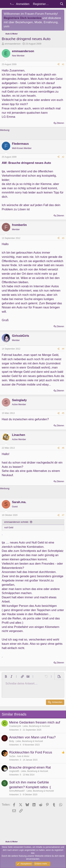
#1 (63, 64)
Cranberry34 (15, 726)
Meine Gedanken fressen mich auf (35, 722)
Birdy (12, 741)
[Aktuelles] (54, 4)
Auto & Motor (23, 756)
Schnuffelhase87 (17, 791)
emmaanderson (13, 44)
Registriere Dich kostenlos (23, 18)
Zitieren (60, 123)
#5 (63, 413)
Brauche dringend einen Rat (30, 767)
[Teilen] (58, 64)
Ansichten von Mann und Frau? (32, 737)
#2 (63, 157)
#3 (63, 238)
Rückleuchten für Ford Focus (31, 752)
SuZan (12, 756)
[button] (6, 676)
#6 (63, 448)
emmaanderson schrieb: (16, 522)
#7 (63, 515)
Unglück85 (14, 771)
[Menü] (5, 4)
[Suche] (62, 4)
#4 (63, 349)
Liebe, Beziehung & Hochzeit (36, 726)
